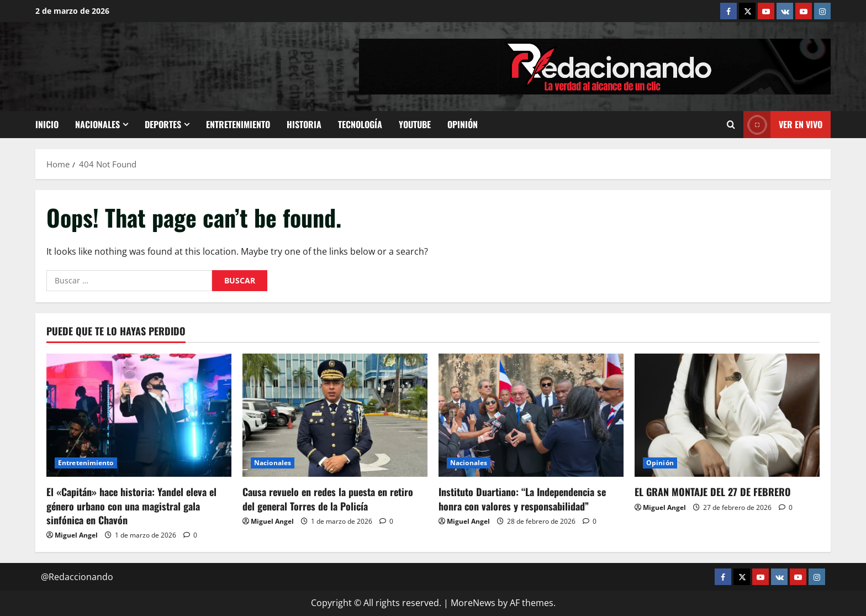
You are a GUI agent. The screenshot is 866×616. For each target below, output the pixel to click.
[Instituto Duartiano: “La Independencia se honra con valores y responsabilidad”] (531, 415)
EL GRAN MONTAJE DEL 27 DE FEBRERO (713, 492)
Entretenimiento (238, 124)
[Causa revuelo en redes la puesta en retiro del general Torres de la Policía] (335, 415)
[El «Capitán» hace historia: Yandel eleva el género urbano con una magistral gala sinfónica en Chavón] (139, 415)
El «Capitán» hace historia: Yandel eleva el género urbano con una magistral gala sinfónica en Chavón (131, 506)
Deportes (163, 124)
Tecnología (360, 124)
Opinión (463, 124)
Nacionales (97, 124)
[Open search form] (731, 125)
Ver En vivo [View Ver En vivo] (783, 125)
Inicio (47, 124)
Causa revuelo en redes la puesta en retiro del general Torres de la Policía (328, 499)
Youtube (415, 124)
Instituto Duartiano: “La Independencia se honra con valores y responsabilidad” (522, 499)
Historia (304, 124)
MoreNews (473, 603)
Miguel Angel (76, 535)
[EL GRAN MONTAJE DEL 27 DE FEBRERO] (727, 415)
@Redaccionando (77, 577)
